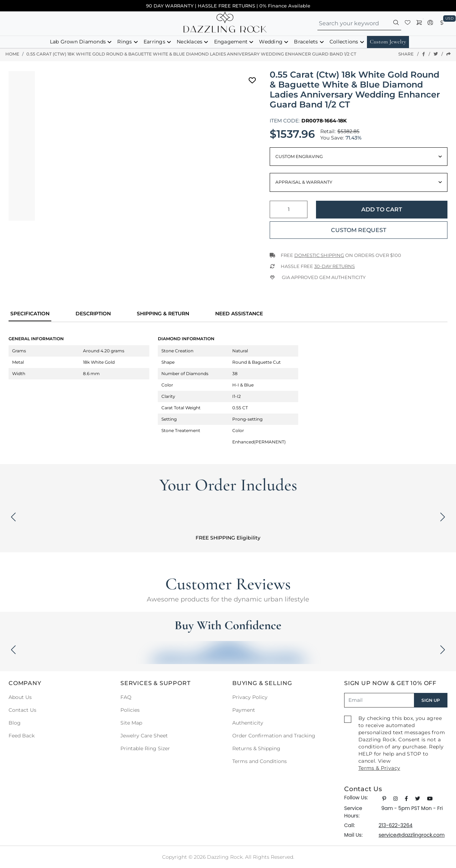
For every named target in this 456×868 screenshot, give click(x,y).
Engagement (231, 42)
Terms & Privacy (379, 768)
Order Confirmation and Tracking (274, 736)
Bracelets (306, 42)
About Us (20, 697)
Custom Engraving (299, 156)
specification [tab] (30, 314)
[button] (396, 24)
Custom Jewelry (388, 42)
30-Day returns (335, 266)
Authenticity (248, 723)
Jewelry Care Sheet (144, 736)
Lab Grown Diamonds (78, 42)
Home (12, 54)
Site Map (131, 723)
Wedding (271, 42)
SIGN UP (431, 700)
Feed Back (22, 736)
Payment (244, 710)
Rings (125, 42)
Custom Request (359, 230)
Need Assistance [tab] (239, 314)
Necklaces (190, 42)
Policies (130, 710)
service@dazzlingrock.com (412, 835)
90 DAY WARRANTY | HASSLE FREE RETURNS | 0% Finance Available (228, 6)
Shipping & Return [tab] (163, 314)
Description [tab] (93, 314)
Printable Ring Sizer (145, 748)
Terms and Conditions (260, 761)
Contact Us (22, 710)
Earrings (154, 42)
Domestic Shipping (319, 255)
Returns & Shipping (256, 748)
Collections (344, 42)
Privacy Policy (250, 697)
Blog (15, 723)
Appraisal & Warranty (304, 182)
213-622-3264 (396, 825)
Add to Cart (382, 209)
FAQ (126, 697)
